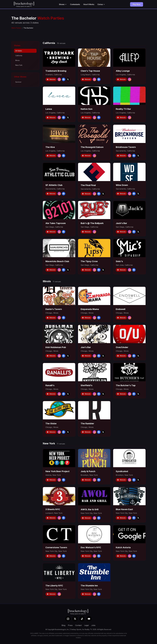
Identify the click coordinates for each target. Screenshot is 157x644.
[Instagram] (68, 619)
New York (19, 65)
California (19, 56)
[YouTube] (89, 619)
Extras (101, 4)
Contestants (75, 4)
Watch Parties (16, 28)
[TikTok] (82, 619)
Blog (63, 625)
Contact (78, 625)
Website (51, 79)
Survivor (18, 82)
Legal (86, 625)
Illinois (17, 60)
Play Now (137, 4)
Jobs (93, 625)
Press (70, 625)
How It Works (89, 4)
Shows (63, 4)
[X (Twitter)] (75, 619)
